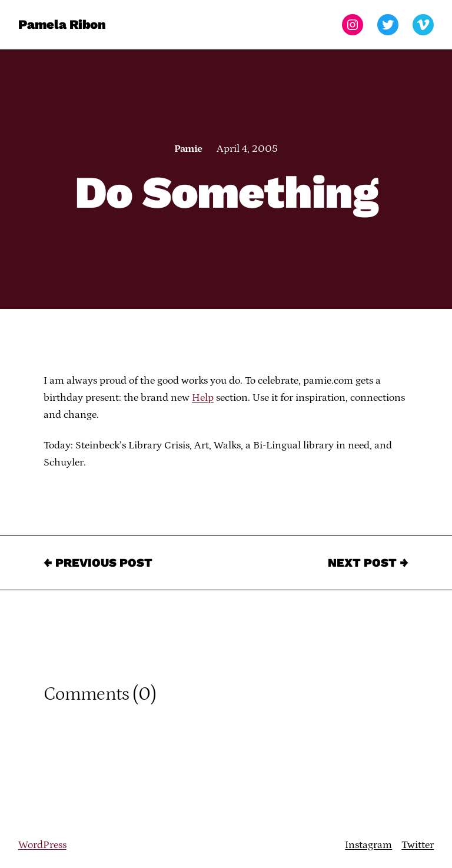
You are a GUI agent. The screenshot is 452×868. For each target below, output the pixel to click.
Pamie (188, 149)
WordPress (42, 845)
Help (203, 398)
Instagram (368, 845)
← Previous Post (98, 563)
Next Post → (368, 563)
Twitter (418, 845)
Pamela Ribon (62, 24)
